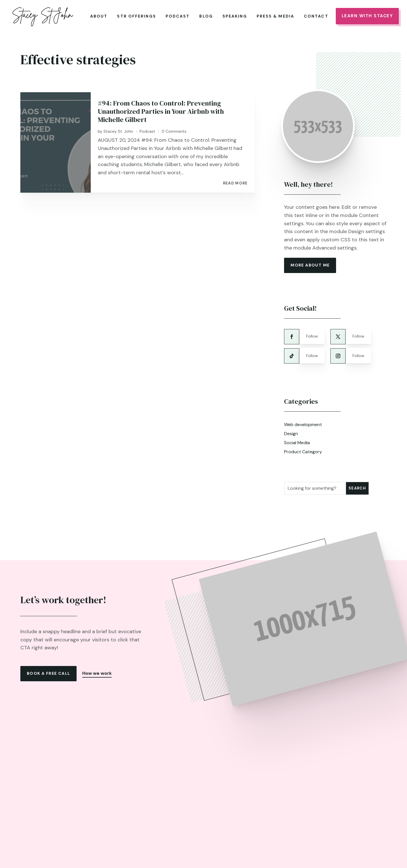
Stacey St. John (118, 128)
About (99, 16)
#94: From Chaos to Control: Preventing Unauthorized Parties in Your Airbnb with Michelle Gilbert (161, 109)
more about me (310, 262)
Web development (303, 422)
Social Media (297, 440)
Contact (316, 16)
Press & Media (275, 16)
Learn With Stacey (367, 16)
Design (291, 431)
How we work (97, 671)
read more (235, 181)
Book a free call (48, 671)
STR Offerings (136, 16)
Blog (206, 16)
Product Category (303, 449)
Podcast (178, 16)
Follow (312, 334)
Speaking (235, 16)
